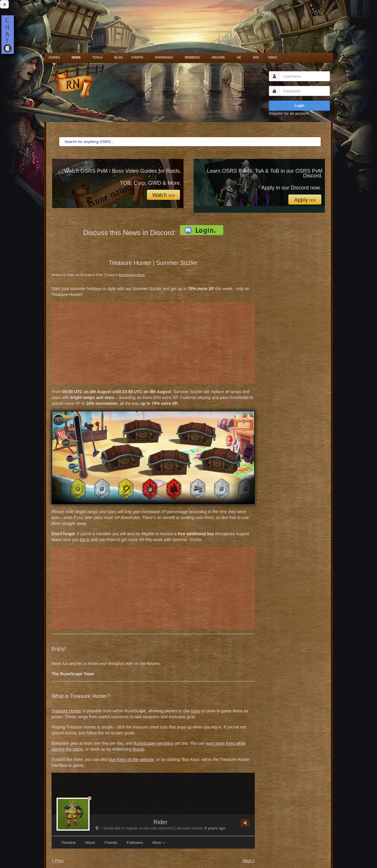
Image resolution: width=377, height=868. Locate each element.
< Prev (58, 861)
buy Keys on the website (132, 759)
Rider (161, 822)
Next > (249, 861)
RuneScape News (132, 275)
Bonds (139, 749)
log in (85, 540)
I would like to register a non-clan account (134, 828)
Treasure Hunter (66, 711)
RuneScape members (153, 743)
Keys (195, 711)
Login (299, 106)
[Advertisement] (153, 343)
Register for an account (289, 113)
